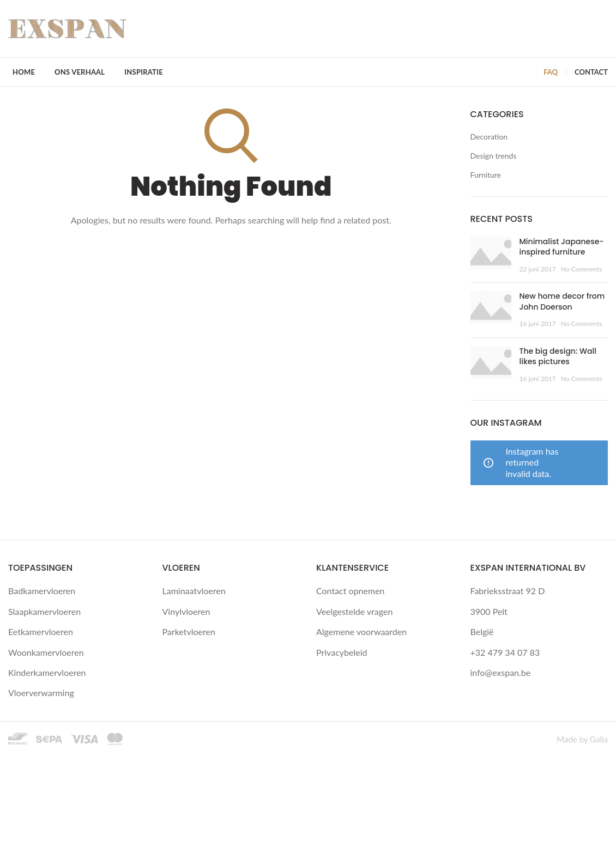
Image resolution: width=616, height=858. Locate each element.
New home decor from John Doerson (562, 301)
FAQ (551, 72)
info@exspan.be (501, 672)
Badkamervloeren (42, 591)
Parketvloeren (189, 632)
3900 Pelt (489, 611)
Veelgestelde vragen (354, 611)
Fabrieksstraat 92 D (508, 591)
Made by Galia (582, 739)
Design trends (494, 156)
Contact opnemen (351, 591)
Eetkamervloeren (41, 632)
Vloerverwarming (41, 693)
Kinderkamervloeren (47, 672)
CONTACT (591, 72)
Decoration (489, 137)
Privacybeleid (342, 652)
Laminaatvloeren (194, 591)
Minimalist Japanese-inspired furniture (562, 247)
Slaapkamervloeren (44, 611)
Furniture (486, 175)
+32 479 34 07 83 (505, 652)
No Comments (582, 269)
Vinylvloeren (186, 611)
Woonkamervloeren (46, 652)
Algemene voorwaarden (361, 632)
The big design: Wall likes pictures (558, 357)
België (482, 632)
